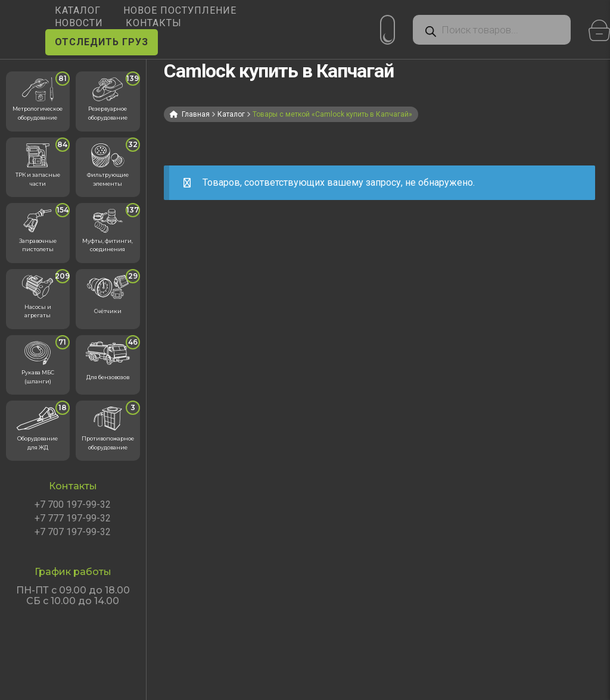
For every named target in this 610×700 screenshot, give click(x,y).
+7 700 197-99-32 (73, 505)
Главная (196, 114)
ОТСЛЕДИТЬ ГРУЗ (102, 42)
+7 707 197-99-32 (73, 532)
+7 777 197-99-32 (73, 518)
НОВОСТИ (79, 23)
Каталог (231, 114)
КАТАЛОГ (78, 10)
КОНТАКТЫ (154, 23)
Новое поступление (180, 10)
